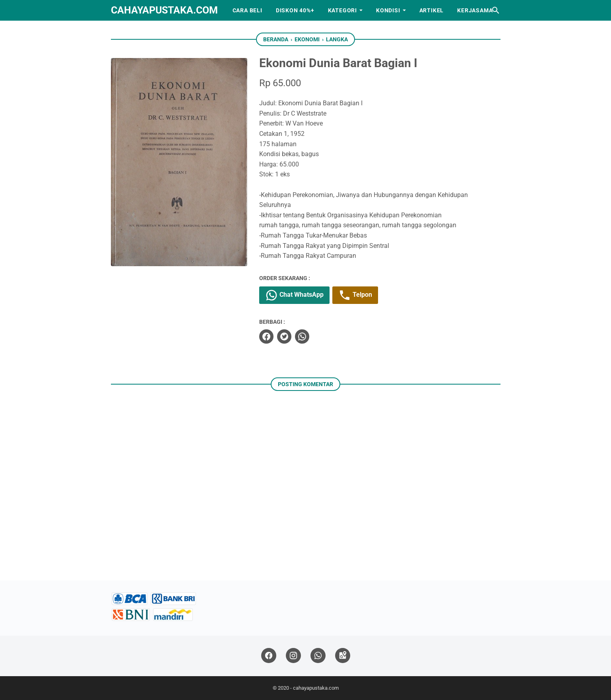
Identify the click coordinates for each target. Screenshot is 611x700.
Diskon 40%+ (295, 10)
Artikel (432, 10)
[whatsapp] (302, 336)
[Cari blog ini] (496, 10)
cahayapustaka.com (164, 10)
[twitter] (284, 336)
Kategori (342, 10)
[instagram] (293, 656)
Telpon (355, 295)
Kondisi (388, 10)
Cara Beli (247, 10)
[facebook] (266, 336)
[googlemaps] (343, 656)
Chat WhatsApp (294, 295)
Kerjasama (475, 10)
